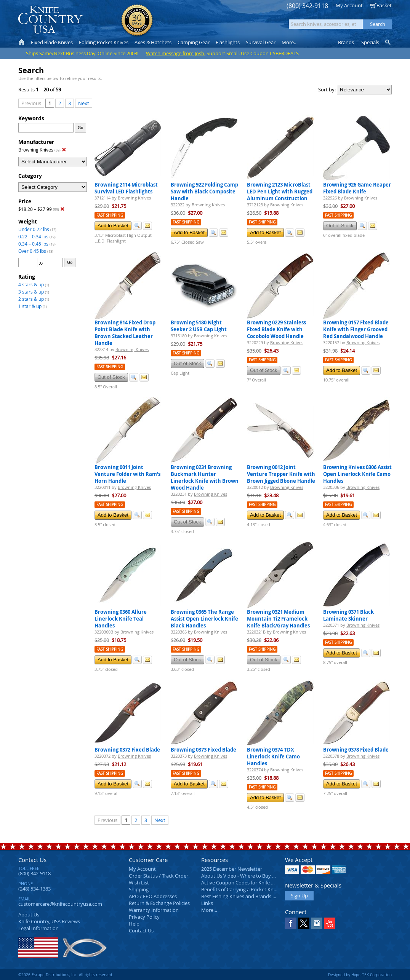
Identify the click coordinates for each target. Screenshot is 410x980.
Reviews (49, 921)
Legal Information (38, 928)
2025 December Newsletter (232, 869)
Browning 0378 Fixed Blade (356, 750)
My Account (349, 5)
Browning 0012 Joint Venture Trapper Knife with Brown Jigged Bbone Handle (281, 474)
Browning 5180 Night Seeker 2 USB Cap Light (199, 326)
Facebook (291, 923)
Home (22, 42)
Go (80, 128)
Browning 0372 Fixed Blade (127, 750)
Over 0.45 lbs (32, 251)
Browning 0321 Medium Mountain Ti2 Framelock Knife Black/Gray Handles (278, 619)
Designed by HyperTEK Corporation (360, 975)
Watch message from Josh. (176, 53)
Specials (370, 42)
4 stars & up (31, 284)
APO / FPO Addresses (153, 896)
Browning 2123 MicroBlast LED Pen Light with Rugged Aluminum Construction (280, 192)
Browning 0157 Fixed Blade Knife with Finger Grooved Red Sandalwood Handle (356, 329)
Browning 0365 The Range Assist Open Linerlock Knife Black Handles (204, 619)
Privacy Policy (144, 917)
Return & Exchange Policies (159, 903)
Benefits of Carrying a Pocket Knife (240, 889)
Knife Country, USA (50, 20)
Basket (384, 5)
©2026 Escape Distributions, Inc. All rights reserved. (66, 975)
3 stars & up (31, 292)
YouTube (330, 923)
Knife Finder (388, 42)
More (290, 42)
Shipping (139, 889)
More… (209, 910)
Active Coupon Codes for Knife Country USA (251, 883)
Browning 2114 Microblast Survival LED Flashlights (126, 188)
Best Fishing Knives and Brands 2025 (242, 896)
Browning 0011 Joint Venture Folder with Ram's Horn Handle (127, 474)
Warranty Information (154, 910)
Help (134, 924)
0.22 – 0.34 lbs (33, 236)
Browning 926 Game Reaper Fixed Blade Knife (357, 188)
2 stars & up (31, 299)
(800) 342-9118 (307, 6)
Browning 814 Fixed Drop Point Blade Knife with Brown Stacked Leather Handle (125, 333)
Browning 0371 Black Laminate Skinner (348, 615)
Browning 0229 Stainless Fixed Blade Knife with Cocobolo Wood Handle (276, 329)
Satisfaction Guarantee (137, 21)
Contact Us (32, 860)
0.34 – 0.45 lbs (33, 244)
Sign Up (299, 895)
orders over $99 (179, 23)
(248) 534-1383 (34, 889)
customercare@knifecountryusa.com (60, 904)
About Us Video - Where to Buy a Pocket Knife (253, 876)
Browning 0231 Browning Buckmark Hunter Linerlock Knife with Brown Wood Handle (205, 477)
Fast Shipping (110, 215)
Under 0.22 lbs (34, 229)
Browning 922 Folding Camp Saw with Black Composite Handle (204, 192)
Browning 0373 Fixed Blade (203, 750)
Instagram (317, 923)
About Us (29, 915)
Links (207, 903)
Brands (346, 42)
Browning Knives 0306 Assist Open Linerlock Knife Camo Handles (357, 474)
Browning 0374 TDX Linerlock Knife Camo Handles (273, 757)
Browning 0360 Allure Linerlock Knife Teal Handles (121, 619)
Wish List (139, 883)
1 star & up (30, 306)
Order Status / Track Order (159, 876)
